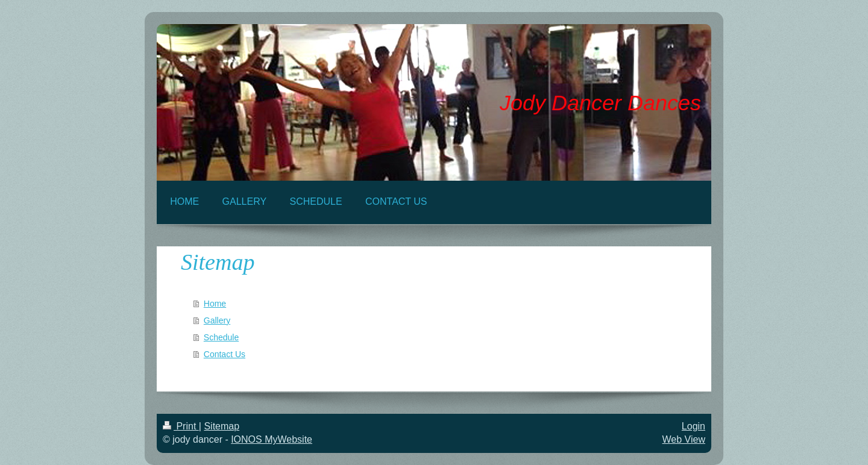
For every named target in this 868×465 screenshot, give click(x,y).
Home (215, 304)
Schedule (221, 337)
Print (181, 426)
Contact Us (225, 354)
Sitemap (222, 426)
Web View (684, 439)
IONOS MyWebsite (272, 439)
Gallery (217, 320)
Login (693, 426)
